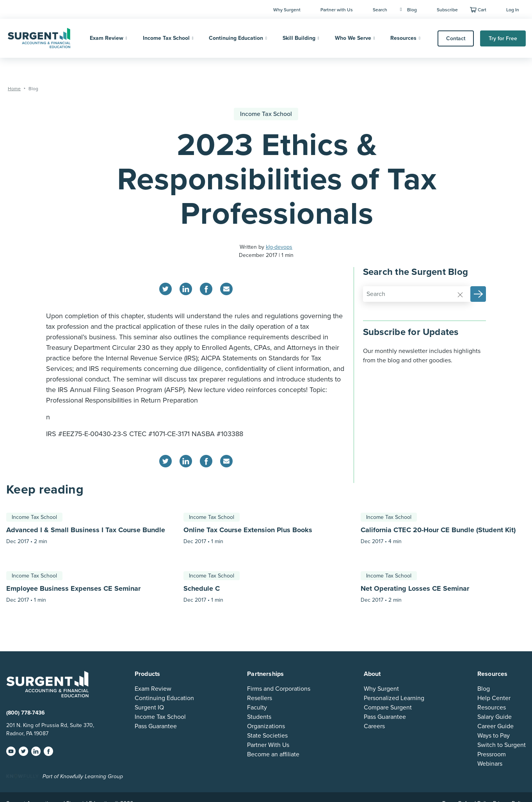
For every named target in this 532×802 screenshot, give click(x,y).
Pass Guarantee (156, 726)
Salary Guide (495, 717)
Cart (482, 10)
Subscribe (447, 10)
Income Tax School (166, 38)
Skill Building (299, 38)
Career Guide (496, 726)
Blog (408, 10)
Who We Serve (353, 38)
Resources (403, 38)
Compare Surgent (388, 708)
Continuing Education (236, 38)
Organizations (266, 726)
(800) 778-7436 (26, 713)
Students (259, 717)
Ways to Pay (494, 736)
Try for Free (503, 38)
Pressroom (492, 754)
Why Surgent (287, 10)
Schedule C (202, 588)
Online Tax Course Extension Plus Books (248, 530)
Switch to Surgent (502, 745)
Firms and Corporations (279, 689)
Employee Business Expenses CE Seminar (73, 588)
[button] (478, 294)
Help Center (494, 698)
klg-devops (279, 247)
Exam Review (107, 38)
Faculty (257, 708)
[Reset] (460, 294)
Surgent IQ (149, 708)
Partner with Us (337, 10)
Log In (513, 10)
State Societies (267, 736)
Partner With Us (268, 745)
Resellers (260, 698)
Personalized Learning (394, 698)
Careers (374, 726)
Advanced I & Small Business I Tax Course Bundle (86, 530)
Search (380, 10)
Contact (456, 38)
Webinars (490, 764)
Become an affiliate (273, 754)
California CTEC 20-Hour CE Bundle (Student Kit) (438, 530)
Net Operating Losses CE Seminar (415, 588)
